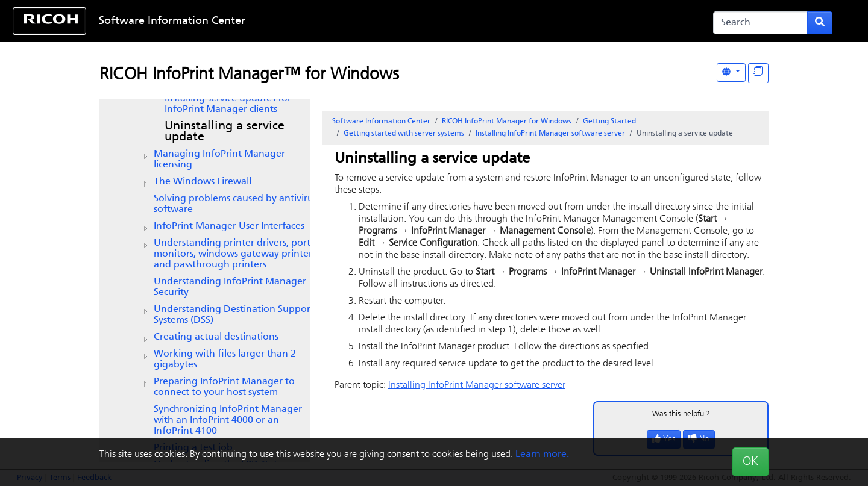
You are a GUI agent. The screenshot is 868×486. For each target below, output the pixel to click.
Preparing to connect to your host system (224, 387)
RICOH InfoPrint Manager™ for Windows (249, 75)
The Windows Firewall (203, 182)
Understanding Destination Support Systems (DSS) (234, 315)
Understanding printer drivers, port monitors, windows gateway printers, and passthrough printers (236, 254)
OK (750, 462)
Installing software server (550, 134)
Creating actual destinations (216, 337)
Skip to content (396, 21)
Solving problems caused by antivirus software (235, 204)
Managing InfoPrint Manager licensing (219, 160)
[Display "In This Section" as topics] (758, 73)
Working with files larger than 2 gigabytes (225, 360)
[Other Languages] (731, 73)
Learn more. (542, 455)
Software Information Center (172, 21)
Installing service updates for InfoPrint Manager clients (228, 104)
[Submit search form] (820, 23)
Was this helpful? (681, 414)
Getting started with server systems (404, 134)
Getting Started (609, 122)
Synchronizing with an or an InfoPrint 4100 (228, 420)
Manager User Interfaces (229, 226)
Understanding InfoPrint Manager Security (230, 287)
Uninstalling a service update (225, 132)
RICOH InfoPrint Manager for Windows (507, 122)
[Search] (760, 23)
